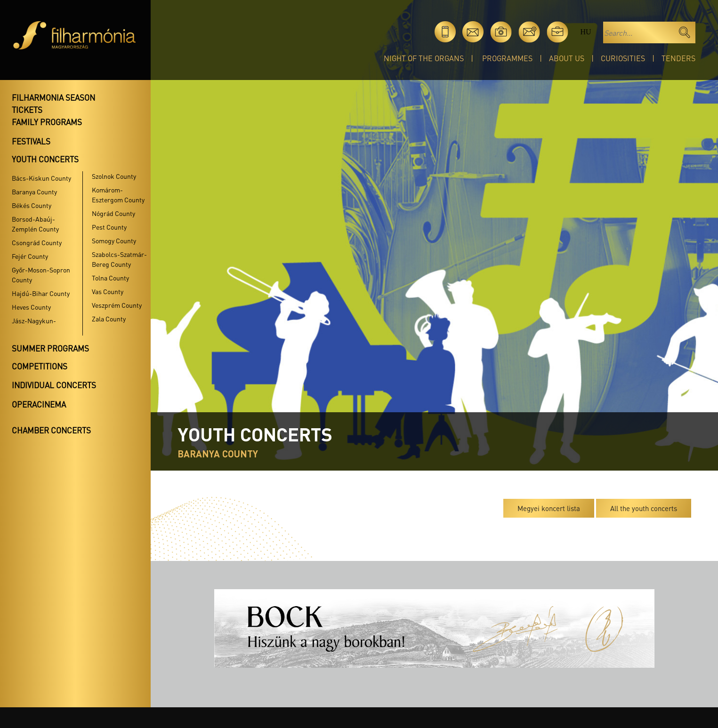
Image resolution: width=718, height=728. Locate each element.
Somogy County (114, 240)
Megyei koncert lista (549, 508)
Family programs (47, 122)
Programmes (507, 58)
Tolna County (110, 278)
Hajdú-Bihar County (41, 293)
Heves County (31, 307)
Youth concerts (45, 159)
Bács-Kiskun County (41, 178)
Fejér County (30, 256)
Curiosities (623, 58)
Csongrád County (37, 242)
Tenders (678, 58)
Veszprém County (117, 305)
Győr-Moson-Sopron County (41, 275)
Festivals (31, 141)
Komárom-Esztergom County (118, 195)
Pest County (109, 227)
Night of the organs (424, 58)
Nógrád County (113, 213)
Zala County (109, 319)
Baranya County (34, 192)
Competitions (40, 366)
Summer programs (50, 348)
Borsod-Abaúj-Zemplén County (35, 224)
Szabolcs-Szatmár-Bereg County (119, 259)
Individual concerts (54, 385)
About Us (567, 58)
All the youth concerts (644, 508)
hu (585, 32)
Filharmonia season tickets (53, 104)
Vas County (108, 291)
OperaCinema (39, 404)
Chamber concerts (51, 430)
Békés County (32, 205)
